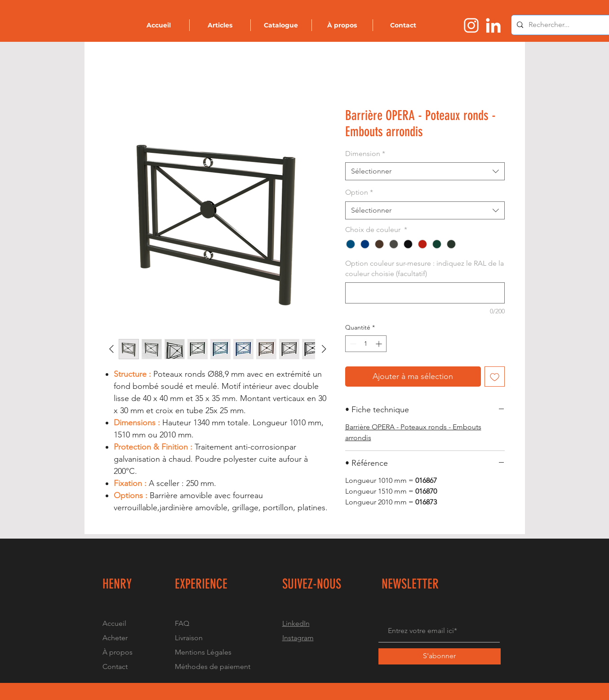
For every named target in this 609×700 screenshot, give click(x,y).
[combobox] (425, 171)
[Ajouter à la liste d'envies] (495, 377)
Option (359, 192)
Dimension (365, 154)
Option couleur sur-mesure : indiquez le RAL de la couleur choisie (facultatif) (425, 268)
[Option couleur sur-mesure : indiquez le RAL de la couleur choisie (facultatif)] (425, 293)
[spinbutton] (366, 344)
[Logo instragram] (471, 25)
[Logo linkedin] (493, 25)
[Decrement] (352, 344)
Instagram (298, 638)
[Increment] (380, 344)
